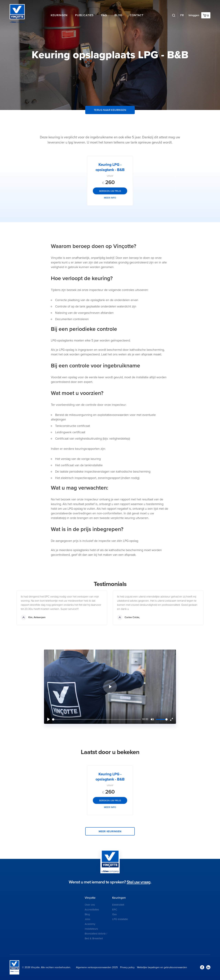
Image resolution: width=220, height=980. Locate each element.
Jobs (87, 919)
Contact (137, 15)
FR (182, 15)
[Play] (48, 719)
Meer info (110, 198)
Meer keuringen (110, 831)
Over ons (90, 905)
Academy (90, 924)
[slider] (96, 719)
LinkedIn (208, 967)
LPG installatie (120, 919)
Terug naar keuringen (110, 110)
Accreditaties (92, 910)
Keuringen (59, 15)
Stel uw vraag (139, 882)
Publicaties (84, 15)
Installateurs (91, 929)
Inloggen (194, 15)
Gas (114, 914)
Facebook (202, 967)
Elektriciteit (118, 905)
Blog (118, 15)
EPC (115, 910)
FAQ (104, 15)
